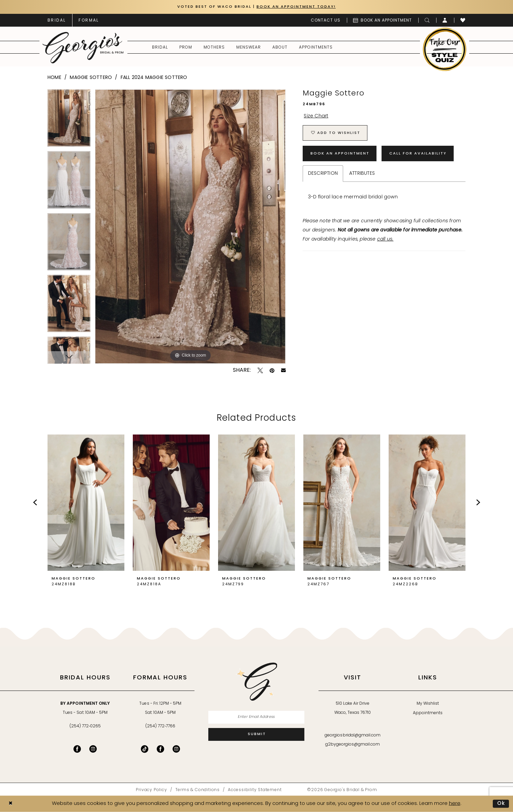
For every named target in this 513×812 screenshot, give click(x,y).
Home (54, 78)
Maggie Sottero (91, 78)
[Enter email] (256, 717)
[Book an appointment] (383, 20)
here (455, 803)
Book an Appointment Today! (296, 7)
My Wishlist (428, 704)
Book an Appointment (340, 154)
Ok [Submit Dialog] (501, 803)
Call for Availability (418, 154)
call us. (385, 239)
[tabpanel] (69, 120)
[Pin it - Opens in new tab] (272, 370)
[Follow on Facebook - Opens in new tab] (160, 749)
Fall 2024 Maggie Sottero (154, 78)
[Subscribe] (256, 734)
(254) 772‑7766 (160, 726)
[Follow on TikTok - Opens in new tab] (145, 749)
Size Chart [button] (316, 116)
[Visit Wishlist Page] (463, 20)
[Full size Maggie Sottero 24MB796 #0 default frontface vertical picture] (190, 227)
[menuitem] (57, 20)
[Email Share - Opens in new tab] (283, 370)
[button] (445, 20)
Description (323, 174)
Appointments (428, 713)
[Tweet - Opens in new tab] (260, 370)
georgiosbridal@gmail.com (353, 735)
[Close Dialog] (10, 804)
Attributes (362, 174)
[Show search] (427, 20)
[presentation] (86, 503)
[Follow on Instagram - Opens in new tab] (176, 749)
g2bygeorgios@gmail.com (353, 745)
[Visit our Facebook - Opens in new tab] (77, 749)
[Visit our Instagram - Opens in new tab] (93, 749)
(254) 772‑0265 (85, 726)
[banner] (83, 48)
